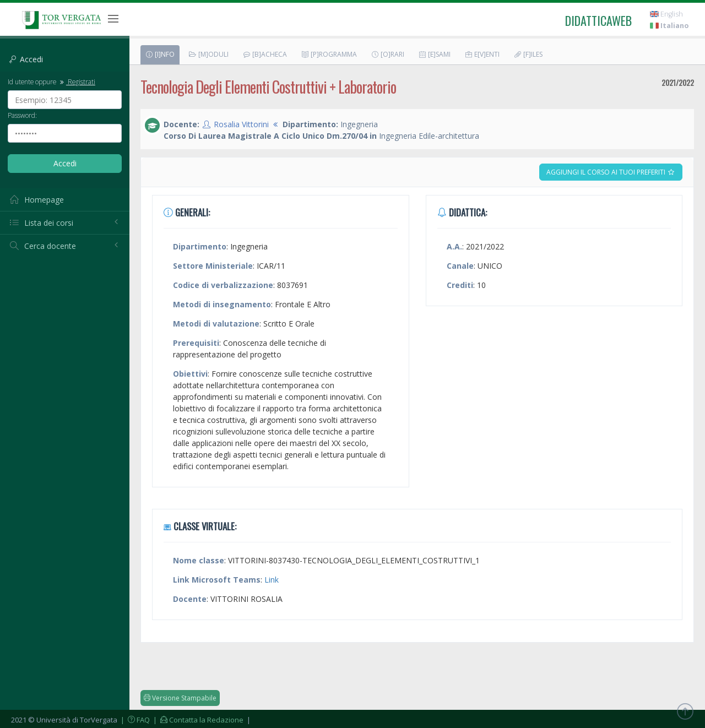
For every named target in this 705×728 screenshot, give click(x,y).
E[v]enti (482, 54)
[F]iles (528, 54)
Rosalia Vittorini (241, 124)
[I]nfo (160, 54)
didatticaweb (598, 20)
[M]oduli (208, 54)
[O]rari (387, 54)
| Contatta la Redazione (197, 720)
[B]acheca (265, 54)
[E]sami (434, 54)
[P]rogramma (329, 54)
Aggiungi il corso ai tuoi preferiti (611, 172)
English (666, 14)
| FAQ (134, 720)
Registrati (77, 82)
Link (272, 580)
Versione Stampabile (180, 698)
